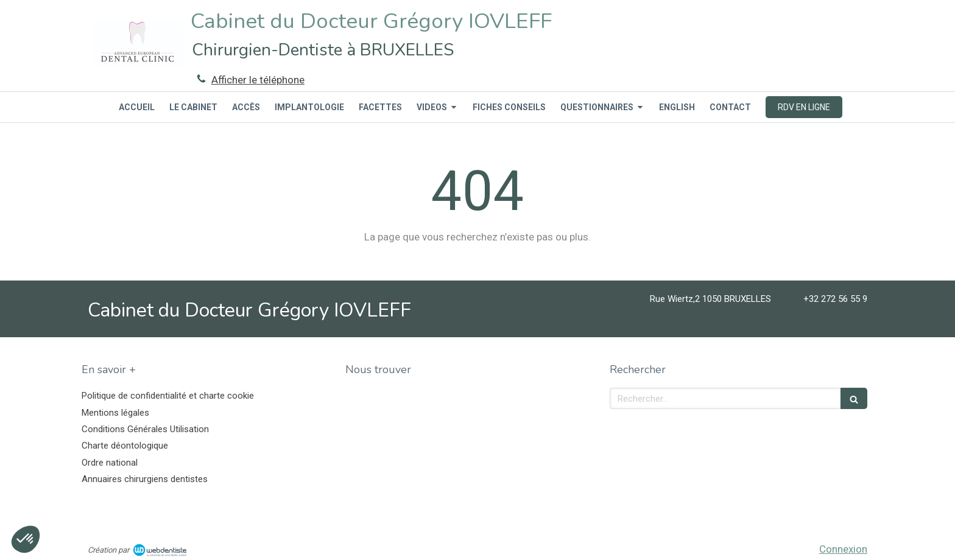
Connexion (843, 549)
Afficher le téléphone (258, 80)
